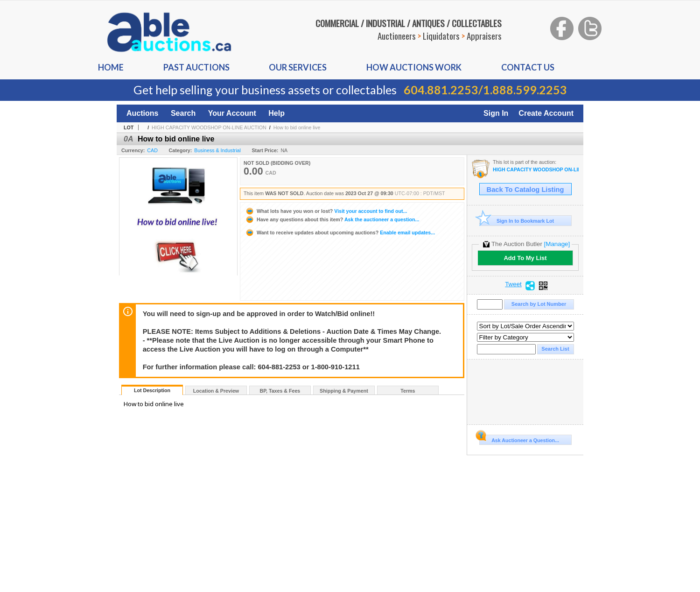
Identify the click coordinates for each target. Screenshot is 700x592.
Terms (408, 391)
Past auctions (196, 67)
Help (276, 113)
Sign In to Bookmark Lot (517, 221)
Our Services (298, 67)
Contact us (528, 67)
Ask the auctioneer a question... (332, 219)
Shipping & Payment (344, 391)
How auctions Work (414, 67)
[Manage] (557, 244)
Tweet (513, 284)
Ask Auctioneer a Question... (519, 439)
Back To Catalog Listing (525, 190)
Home (111, 67)
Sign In (496, 113)
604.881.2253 (441, 90)
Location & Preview (216, 391)
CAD (152, 150)
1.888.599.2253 (525, 90)
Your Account (232, 113)
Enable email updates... (340, 233)
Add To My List (525, 258)
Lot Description (152, 390)
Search (183, 113)
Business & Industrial (217, 150)
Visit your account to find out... (326, 211)
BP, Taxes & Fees (280, 391)
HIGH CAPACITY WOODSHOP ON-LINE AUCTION (209, 127)
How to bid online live (297, 127)
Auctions (142, 113)
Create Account (546, 113)
